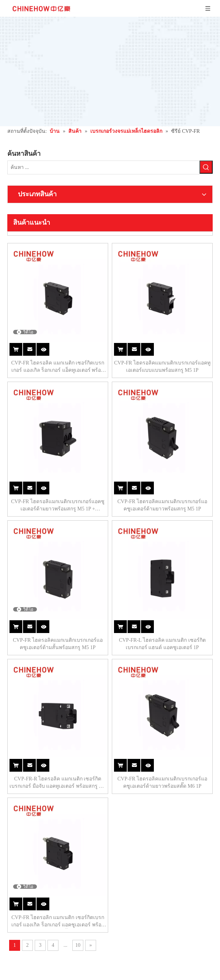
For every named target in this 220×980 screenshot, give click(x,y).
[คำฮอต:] (41, 150)
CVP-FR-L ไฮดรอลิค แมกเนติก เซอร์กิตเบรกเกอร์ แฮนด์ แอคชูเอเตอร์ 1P (176, 455)
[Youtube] (41, 817)
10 (133, 701)
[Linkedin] (26, 817)
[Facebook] (12, 817)
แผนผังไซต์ (108, 973)
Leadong (133, 973)
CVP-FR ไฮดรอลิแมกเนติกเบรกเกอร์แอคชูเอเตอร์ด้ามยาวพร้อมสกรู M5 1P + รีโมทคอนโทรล (99, 344)
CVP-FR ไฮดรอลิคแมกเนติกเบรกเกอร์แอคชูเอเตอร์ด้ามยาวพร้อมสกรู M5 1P (176, 344)
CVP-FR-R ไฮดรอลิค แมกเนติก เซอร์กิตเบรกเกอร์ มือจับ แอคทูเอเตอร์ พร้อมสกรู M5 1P (99, 566)
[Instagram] (12, 827)
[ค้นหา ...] (21, 150)
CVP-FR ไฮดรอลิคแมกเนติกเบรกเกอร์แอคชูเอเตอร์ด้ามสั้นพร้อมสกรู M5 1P (99, 455)
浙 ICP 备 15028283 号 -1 (165, 964)
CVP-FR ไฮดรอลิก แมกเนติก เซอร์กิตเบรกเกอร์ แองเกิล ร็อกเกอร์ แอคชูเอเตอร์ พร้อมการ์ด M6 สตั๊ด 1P (99, 678)
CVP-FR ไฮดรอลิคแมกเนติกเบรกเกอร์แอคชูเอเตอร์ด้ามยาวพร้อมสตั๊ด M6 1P (176, 566)
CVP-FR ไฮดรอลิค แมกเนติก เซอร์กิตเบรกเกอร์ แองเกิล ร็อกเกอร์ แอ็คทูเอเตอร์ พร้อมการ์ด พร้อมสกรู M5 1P (99, 233)
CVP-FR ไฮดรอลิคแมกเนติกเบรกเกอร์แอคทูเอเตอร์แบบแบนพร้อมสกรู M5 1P (176, 233)
